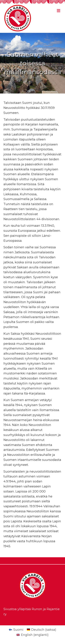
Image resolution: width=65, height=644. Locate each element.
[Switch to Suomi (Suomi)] (16, 630)
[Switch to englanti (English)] (32, 635)
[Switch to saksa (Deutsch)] (42, 630)
